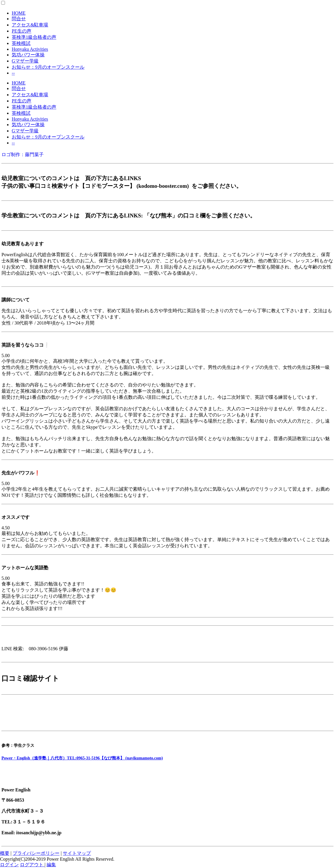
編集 (51, 865)
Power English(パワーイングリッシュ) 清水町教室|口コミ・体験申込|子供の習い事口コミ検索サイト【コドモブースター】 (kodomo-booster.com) (132, 718)
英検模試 (21, 43)
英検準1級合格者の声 (34, 37)
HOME (19, 13)
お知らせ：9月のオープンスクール (48, 67)
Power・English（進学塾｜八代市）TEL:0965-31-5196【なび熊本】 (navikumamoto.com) (82, 758)
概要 (5, 853)
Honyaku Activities (30, 49)
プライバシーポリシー (36, 853)
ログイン (9, 865)
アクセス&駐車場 (30, 25)
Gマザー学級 (25, 61)
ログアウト (32, 865)
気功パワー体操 (28, 55)
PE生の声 (22, 31)
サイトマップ (77, 853)
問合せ (19, 19)
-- (13, 73)
